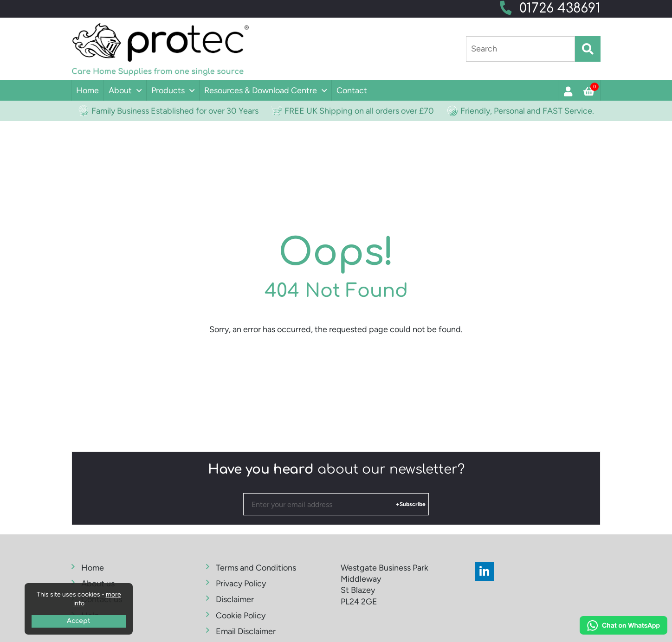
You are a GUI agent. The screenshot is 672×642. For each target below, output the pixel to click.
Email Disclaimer (246, 631)
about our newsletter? (336, 469)
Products (168, 90)
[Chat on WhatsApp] (624, 627)
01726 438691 (560, 8)
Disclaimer (235, 599)
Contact (352, 90)
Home (87, 90)
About (120, 90)
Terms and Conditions (256, 568)
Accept (79, 621)
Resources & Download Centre (261, 90)
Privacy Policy (241, 584)
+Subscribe (411, 504)
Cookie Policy (241, 616)
